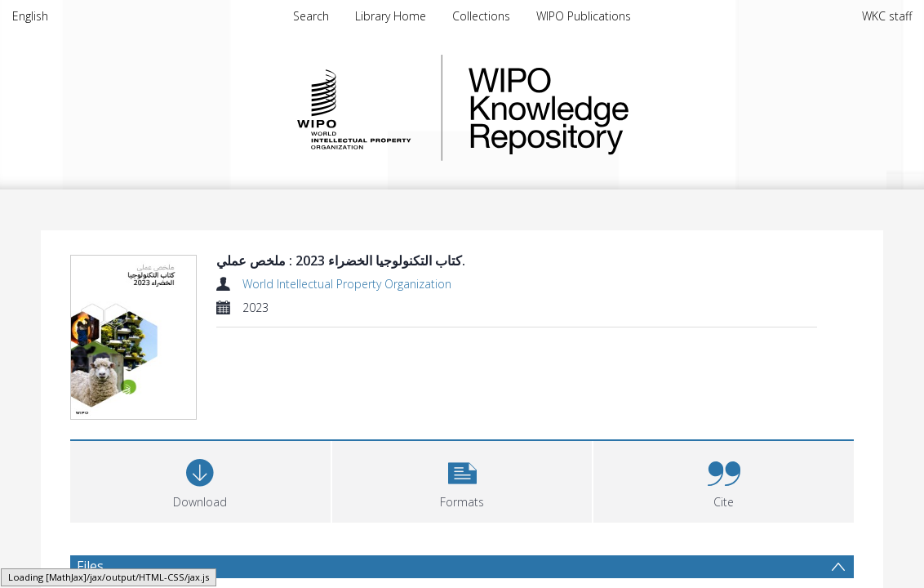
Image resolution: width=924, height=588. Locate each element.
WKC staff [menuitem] (887, 16)
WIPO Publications (584, 16)
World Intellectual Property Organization (347, 284)
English (30, 16)
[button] (462, 480)
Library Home (391, 16)
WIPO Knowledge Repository (615, 108)
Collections (481, 16)
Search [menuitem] (311, 16)
